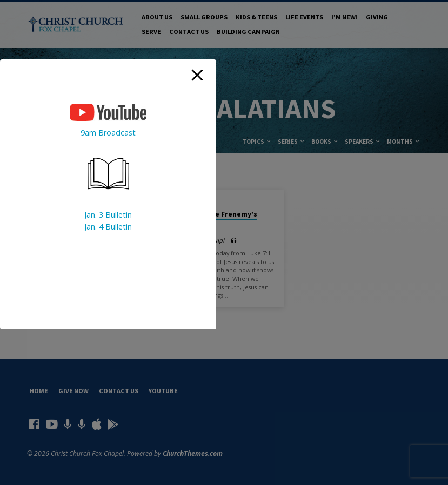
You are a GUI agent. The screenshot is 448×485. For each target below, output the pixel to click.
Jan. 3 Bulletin (108, 215)
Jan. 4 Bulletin (108, 227)
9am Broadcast (108, 133)
